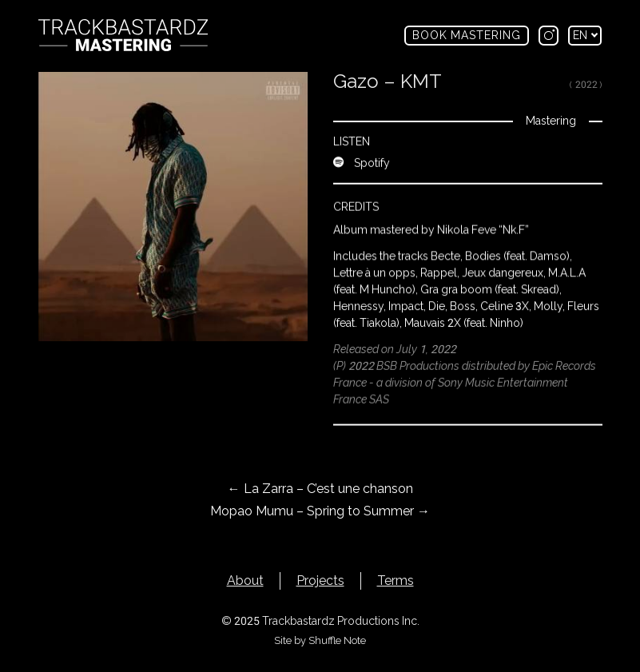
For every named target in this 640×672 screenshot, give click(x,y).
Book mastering (467, 35)
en (585, 35)
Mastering (551, 121)
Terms (396, 581)
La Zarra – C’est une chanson (320, 489)
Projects (320, 581)
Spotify (362, 160)
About (245, 581)
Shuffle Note (337, 640)
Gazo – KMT (388, 82)
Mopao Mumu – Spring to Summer (320, 511)
